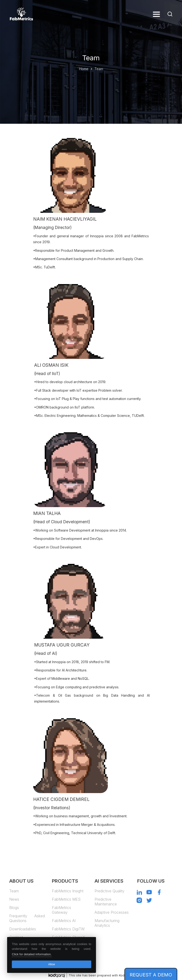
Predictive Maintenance (106, 902)
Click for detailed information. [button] (32, 954)
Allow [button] (52, 964)
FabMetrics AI (64, 921)
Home (84, 69)
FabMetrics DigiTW (68, 929)
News (14, 899)
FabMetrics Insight (68, 891)
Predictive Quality (109, 891)
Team (14, 891)
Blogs (14, 908)
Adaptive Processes (112, 912)
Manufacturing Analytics (107, 923)
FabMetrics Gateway (61, 910)
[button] (156, 14)
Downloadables (23, 929)
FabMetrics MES (66, 899)
